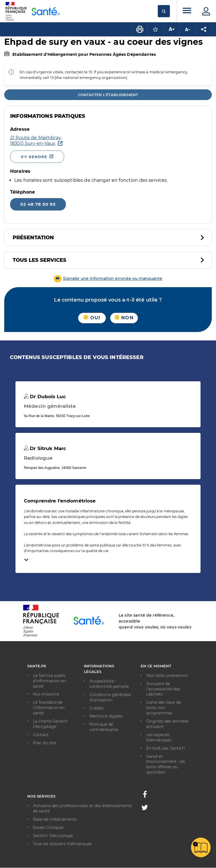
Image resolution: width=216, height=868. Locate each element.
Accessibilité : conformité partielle (109, 684)
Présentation (33, 238)
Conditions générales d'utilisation (110, 697)
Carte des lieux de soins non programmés (164, 708)
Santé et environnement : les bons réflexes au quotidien (166, 764)
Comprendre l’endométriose (60, 501)
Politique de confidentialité (104, 727)
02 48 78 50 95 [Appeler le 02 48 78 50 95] (38, 204)
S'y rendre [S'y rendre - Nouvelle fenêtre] (34, 157)
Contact (41, 735)
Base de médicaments (55, 819)
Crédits (96, 708)
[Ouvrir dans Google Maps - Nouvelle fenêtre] (91, 141)
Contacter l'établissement (108, 95)
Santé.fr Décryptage (53, 836)
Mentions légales (106, 716)
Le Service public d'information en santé (49, 681)
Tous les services (40, 260)
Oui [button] (92, 318)
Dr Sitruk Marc (45, 448)
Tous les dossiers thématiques (62, 844)
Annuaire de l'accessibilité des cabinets (163, 689)
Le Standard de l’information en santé (49, 708)
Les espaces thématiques (159, 737)
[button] (108, 278)
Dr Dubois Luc (45, 397)
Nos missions (46, 694)
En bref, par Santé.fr (166, 748)
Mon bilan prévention (167, 676)
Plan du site (44, 743)
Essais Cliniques (48, 827)
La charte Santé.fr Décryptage (50, 724)
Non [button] (124, 318)
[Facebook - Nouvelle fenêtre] (145, 796)
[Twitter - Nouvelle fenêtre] (145, 809)
